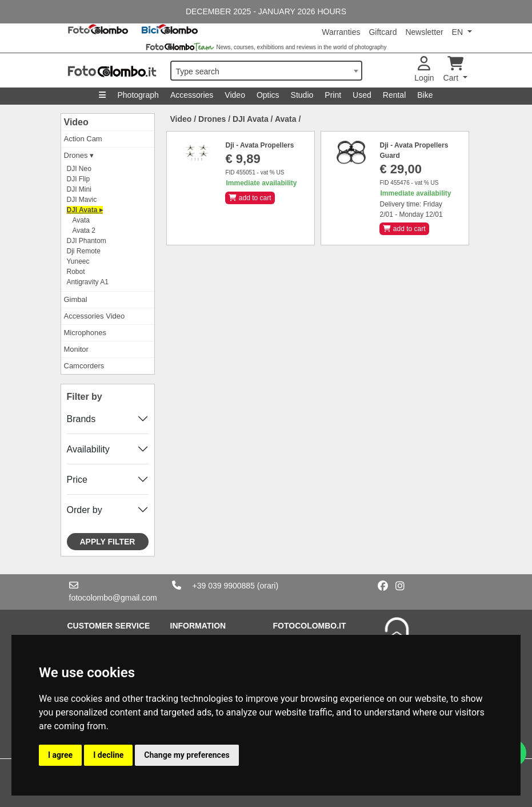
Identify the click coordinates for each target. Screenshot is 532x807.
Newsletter (424, 32)
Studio (302, 95)
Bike (425, 95)
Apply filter (108, 542)
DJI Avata (251, 119)
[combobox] (266, 71)
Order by (85, 510)
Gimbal (76, 299)
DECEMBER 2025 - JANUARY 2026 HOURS (266, 11)
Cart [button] (453, 69)
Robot (76, 272)
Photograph (138, 95)
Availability (88, 449)
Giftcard (383, 32)
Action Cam (83, 139)
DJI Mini (79, 189)
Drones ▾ (79, 155)
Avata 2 (84, 230)
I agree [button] (60, 755)
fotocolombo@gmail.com (113, 598)
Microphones (85, 333)
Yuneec (78, 261)
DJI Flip (79, 179)
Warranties (341, 32)
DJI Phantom (87, 241)
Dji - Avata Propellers (259, 145)
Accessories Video (95, 316)
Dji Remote (84, 251)
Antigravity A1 (88, 282)
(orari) (268, 586)
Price (77, 480)
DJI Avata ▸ (85, 210)
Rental (394, 95)
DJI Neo (79, 169)
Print (333, 95)
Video (235, 95)
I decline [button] (108, 755)
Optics (268, 95)
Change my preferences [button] (187, 755)
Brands (81, 419)
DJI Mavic (82, 200)
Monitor (76, 349)
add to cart (250, 198)
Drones (212, 119)
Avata (81, 220)
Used (362, 95)
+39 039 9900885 (224, 586)
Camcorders (84, 366)
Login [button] (424, 69)
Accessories (192, 95)
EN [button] (459, 32)
